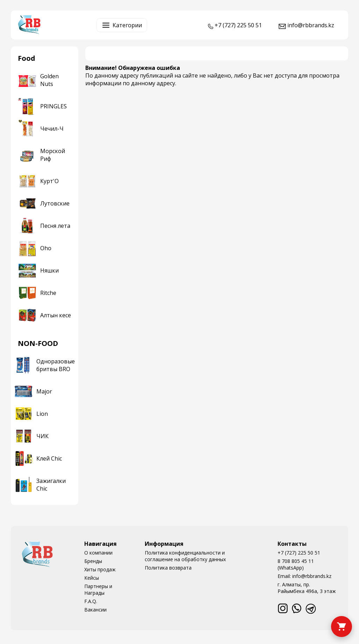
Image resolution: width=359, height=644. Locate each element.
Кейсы (92, 578)
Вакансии (95, 610)
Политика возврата (168, 568)
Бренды (93, 561)
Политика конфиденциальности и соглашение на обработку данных (185, 556)
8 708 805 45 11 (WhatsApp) (296, 564)
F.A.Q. (91, 601)
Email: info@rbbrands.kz (304, 576)
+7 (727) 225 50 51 (299, 553)
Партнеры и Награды (98, 589)
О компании (98, 553)
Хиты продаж (100, 569)
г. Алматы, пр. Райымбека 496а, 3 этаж (307, 588)
